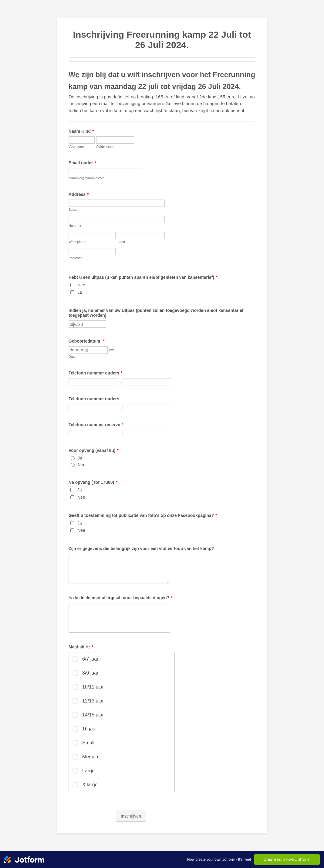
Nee (81, 285)
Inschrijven (131, 816)
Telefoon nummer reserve (96, 425)
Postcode (76, 258)
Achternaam (105, 146)
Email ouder (82, 163)
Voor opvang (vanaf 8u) (94, 450)
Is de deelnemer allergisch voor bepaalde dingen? (121, 598)
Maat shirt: (81, 647)
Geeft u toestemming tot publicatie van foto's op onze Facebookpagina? (143, 515)
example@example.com (86, 178)
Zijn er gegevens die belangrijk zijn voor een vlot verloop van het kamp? (141, 548)
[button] (112, 350)
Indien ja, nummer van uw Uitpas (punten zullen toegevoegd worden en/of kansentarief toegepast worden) (156, 313)
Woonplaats (77, 242)
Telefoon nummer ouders (95, 373)
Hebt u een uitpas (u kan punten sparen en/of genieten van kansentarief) (143, 277)
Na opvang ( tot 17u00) (93, 482)
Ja (80, 292)
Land (121, 242)
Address (79, 194)
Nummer (75, 226)
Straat (73, 210)
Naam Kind (81, 131)
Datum (73, 357)
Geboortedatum (87, 341)
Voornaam (76, 146)
